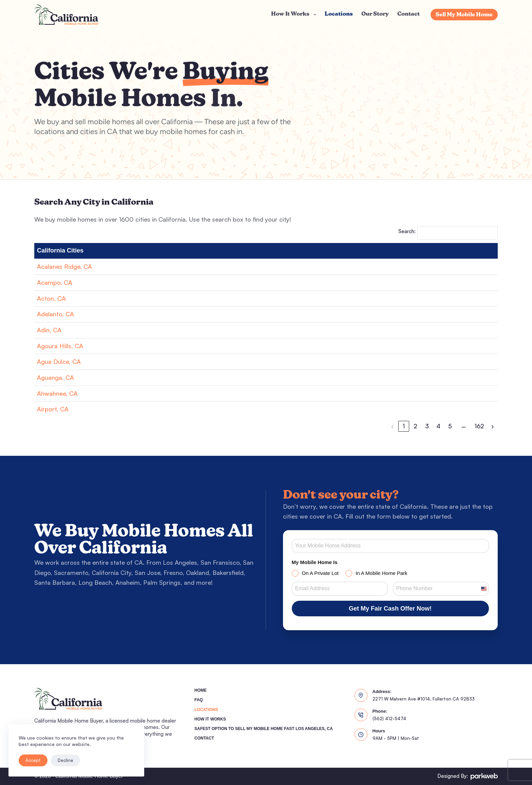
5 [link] (450, 426)
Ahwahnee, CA (57, 393)
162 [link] (479, 426)
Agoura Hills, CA (60, 346)
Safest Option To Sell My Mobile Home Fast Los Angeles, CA (264, 729)
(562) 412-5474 (389, 718)
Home (201, 690)
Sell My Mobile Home (464, 15)
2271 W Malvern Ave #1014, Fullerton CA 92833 (424, 699)
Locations (339, 14)
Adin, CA (49, 330)
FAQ (199, 700)
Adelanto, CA (55, 314)
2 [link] (415, 426)
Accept (33, 760)
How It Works (295, 15)
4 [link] (438, 426)
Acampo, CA (55, 282)
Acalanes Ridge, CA (64, 266)
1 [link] (404, 426)
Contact (408, 14)
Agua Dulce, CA (59, 361)
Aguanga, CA (55, 377)
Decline (65, 760)
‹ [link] (392, 426)
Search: (407, 231)
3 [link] (427, 426)
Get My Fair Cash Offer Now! (390, 609)
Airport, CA (53, 409)
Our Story (375, 14)
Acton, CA (51, 298)
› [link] (492, 426)
